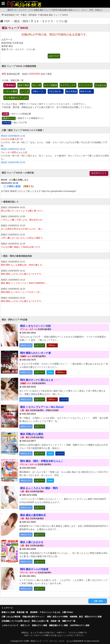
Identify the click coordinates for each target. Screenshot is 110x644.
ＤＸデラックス (68, 85)
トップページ (7, 608)
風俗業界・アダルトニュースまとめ (45, 612)
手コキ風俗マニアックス (16, 98)
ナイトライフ (85, 85)
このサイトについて (10, 625)
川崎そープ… (39, 91)
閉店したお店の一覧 (40, 621)
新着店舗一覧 (22, 612)
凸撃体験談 (10, 85)
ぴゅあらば (100, 85)
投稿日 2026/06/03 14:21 (55, 263)
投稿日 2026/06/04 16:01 (55, 209)
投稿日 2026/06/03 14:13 (55, 282)
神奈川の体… (87, 91)
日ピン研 (37, 85)
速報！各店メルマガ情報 (57, 617)
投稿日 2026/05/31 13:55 (55, 218)
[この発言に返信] (12, 186)
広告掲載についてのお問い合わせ (16, 621)
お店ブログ (54, 56)
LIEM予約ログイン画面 (80, 625)
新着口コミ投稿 (8, 612)
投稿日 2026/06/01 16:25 (55, 300)
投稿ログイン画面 (40, 625)
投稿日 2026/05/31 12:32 (55, 236)
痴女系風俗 (71, 91)
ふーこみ (25, 91)
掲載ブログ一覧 (69, 621)
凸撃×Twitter (68, 612)
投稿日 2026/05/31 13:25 (55, 227)
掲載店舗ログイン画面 (58, 625)
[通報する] (28, 186)
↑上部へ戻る (98, 601)
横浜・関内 (21, 21)
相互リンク (25, 625)
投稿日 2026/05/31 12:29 (55, 246)
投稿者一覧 (55, 621)
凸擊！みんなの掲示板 (11, 617)
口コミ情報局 (51, 85)
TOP (5, 21)
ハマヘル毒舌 (11, 91)
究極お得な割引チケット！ (34, 617)
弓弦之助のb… (56, 91)
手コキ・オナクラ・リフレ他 (49, 21)
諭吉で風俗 (24, 85)
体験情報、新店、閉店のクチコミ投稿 (86, 617)
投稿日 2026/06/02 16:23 (55, 291)
